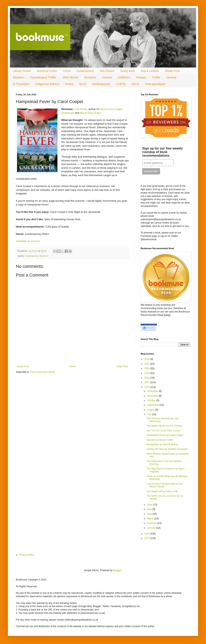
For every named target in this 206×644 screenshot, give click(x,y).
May (150, 509)
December (153, 391)
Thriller (156, 77)
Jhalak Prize (172, 71)
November (153, 396)
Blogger (117, 570)
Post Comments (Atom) (43, 372)
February (152, 523)
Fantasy (141, 77)
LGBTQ (121, 84)
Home (73, 366)
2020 (147, 368)
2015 (147, 534)
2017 (147, 382)
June (150, 505)
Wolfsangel (68, 113)
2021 (147, 364)
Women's (19, 77)
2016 (147, 387)
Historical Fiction (47, 71)
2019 (147, 373)
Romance (90, 77)
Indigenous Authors (47, 84)
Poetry (69, 84)
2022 (147, 359)
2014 (147, 538)
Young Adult (127, 71)
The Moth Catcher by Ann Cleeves (165, 426)
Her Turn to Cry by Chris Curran (163, 431)
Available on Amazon (28, 241)
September (153, 405)
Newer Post (23, 366)
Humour (107, 77)
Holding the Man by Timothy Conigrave (167, 449)
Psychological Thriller (43, 77)
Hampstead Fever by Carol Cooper (165, 435)
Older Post (122, 366)
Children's (124, 77)
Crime (67, 71)
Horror (135, 84)
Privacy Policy (26, 555)
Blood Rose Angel (90, 113)
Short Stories (70, 77)
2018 (147, 378)
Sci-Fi (83, 84)
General (171, 77)
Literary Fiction (22, 71)
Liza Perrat (81, 109)
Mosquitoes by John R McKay (162, 444)
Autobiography (101, 84)
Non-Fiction (107, 71)
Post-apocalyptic (155, 84)
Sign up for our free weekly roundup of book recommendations (163, 152)
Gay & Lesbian (150, 71)
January (152, 528)
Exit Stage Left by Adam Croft (162, 491)
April (150, 514)
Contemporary (85, 71)
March (151, 519)
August (151, 410)
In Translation (21, 84)
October (152, 400)
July (150, 414)
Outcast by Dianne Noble (160, 440)
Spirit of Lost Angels (111, 109)
